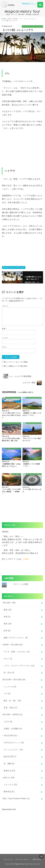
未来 (7, 617)
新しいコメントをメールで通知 (16, 362)
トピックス (10, 785)
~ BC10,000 (10, 735)
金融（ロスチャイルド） (16, 638)
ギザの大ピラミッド (14, 743)
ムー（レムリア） (13, 750)
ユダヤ (8, 722)
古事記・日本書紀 (13, 729)
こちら (26, 559)
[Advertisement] (22, 828)
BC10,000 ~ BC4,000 (14, 680)
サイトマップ (8, 859)
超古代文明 (10, 756)
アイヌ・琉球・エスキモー (17, 652)
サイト (4, 347)
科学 (7, 631)
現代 (8, 624)
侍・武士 (9, 673)
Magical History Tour (21, 864)
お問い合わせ (37, 859)
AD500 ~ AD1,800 (12, 645)
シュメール (10, 687)
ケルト (8, 659)
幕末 (8, 610)
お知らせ (8, 777)
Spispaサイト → (29, 3)
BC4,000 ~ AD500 (12, 714)
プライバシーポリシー (23, 859)
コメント (5, 306)
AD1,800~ (9, 603)
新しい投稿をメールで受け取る (16, 366)
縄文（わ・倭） (12, 701)
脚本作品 (9, 792)
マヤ (7, 693)
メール (5, 338)
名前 (4, 329)
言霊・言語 (10, 708)
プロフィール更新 (21, 584)
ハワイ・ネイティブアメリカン (15, 267)
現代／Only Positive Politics (16, 798)
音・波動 (9, 764)
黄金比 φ (9, 771)
